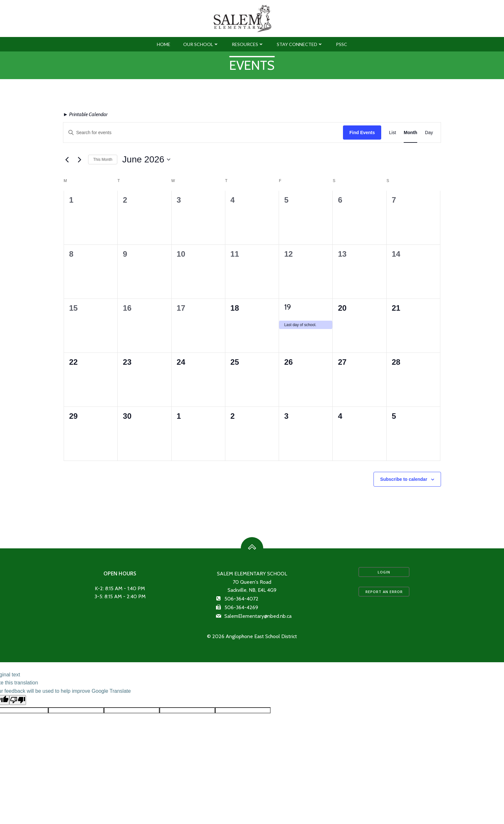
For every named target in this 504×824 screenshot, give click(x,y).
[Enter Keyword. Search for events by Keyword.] (203, 149)
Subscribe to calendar (404, 495)
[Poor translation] (18, 726)
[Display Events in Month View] (410, 149)
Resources (248, 58)
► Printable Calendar (85, 131)
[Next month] (79, 176)
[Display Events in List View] (392, 149)
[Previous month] (67, 176)
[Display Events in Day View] (429, 149)
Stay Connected (300, 58)
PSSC (342, 58)
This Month (103, 176)
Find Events (362, 149)
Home (164, 58)
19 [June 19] (288, 323)
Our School (201, 58)
